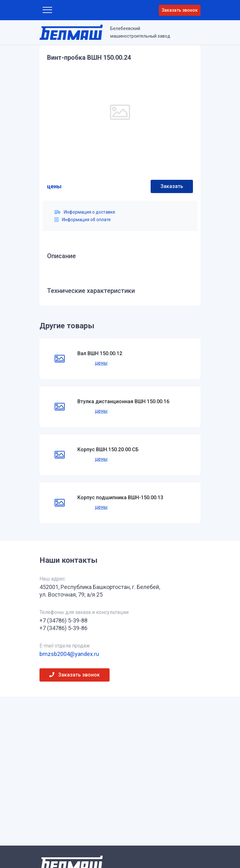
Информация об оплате (83, 220)
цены (54, 186)
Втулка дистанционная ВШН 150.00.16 (123, 401)
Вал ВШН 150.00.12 (100, 353)
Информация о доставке (85, 212)
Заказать (172, 186)
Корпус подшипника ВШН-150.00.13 (120, 498)
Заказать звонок (180, 10)
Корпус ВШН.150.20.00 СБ (108, 449)
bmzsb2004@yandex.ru (69, 654)
